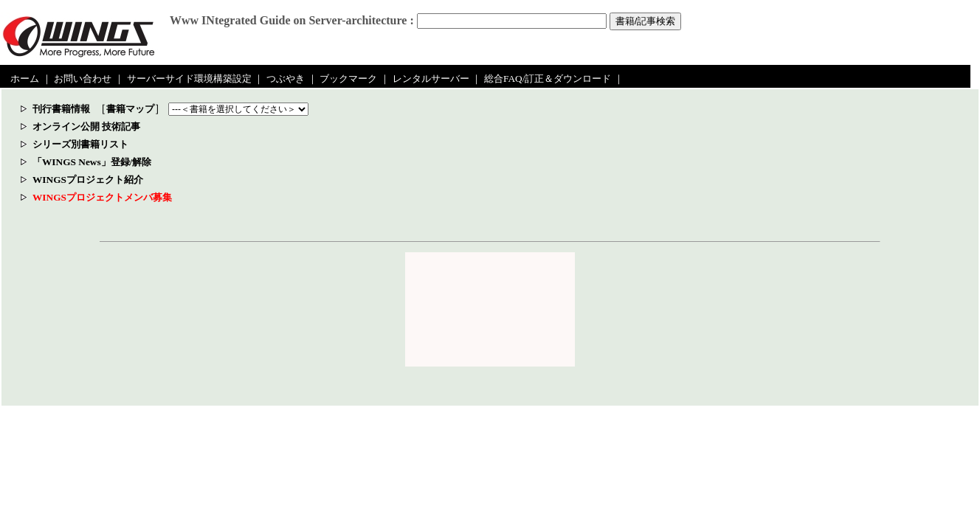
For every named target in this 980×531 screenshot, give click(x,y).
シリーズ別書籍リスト (80, 144)
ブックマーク (348, 79)
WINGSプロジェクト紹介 (88, 180)
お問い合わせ (83, 79)
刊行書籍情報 (61, 109)
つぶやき (286, 79)
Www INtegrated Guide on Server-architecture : (292, 20)
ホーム (25, 79)
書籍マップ (130, 109)
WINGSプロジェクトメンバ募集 (102, 197)
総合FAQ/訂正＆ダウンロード (548, 79)
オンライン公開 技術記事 (86, 126)
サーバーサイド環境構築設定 (189, 79)
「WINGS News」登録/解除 (92, 162)
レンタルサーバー (431, 79)
